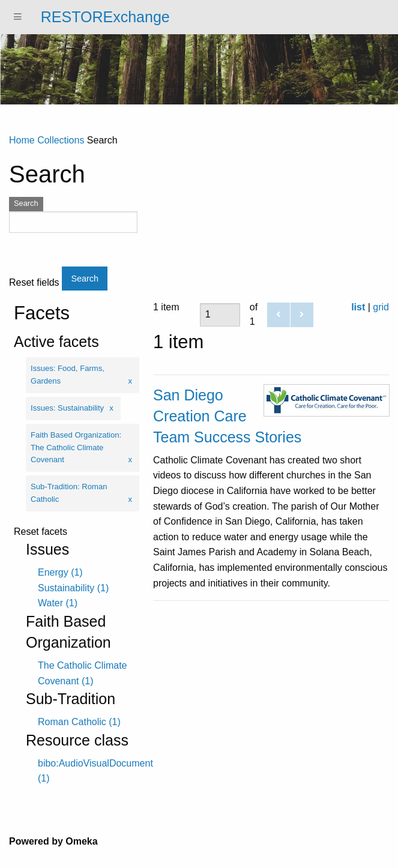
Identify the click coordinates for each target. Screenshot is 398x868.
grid (381, 307)
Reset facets (41, 532)
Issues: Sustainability (67, 408)
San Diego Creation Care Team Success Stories (227, 416)
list (358, 307)
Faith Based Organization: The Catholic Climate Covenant (76, 448)
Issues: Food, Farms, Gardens (68, 375)
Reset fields (34, 283)
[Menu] (18, 17)
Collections (61, 140)
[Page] (220, 315)
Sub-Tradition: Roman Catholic (69, 493)
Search (26, 203)
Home (22, 140)
